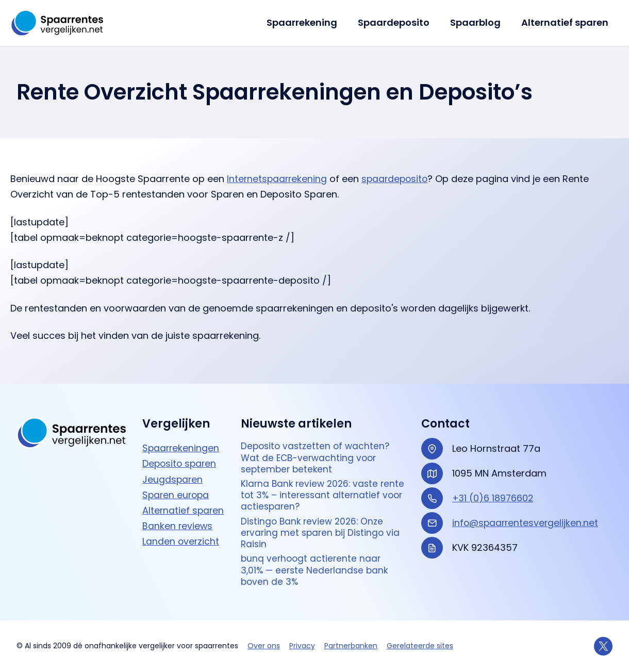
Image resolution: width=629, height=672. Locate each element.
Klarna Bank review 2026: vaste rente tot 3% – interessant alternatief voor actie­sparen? (312, 490)
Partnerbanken (351, 646)
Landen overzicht (181, 548)
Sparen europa (177, 487)
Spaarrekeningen (181, 441)
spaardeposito (398, 179)
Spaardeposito (399, 22)
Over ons (264, 646)
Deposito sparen (180, 456)
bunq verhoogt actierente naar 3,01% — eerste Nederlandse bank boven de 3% (317, 569)
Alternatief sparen (566, 22)
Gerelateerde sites (420, 646)
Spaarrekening (309, 22)
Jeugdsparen (173, 472)
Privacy (302, 646)
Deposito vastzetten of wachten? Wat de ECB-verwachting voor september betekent (317, 451)
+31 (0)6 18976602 (493, 491)
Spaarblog (478, 22)
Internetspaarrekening (278, 179)
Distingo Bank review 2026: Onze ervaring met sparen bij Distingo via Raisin (322, 530)
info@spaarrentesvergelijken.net (526, 515)
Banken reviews (178, 532)
